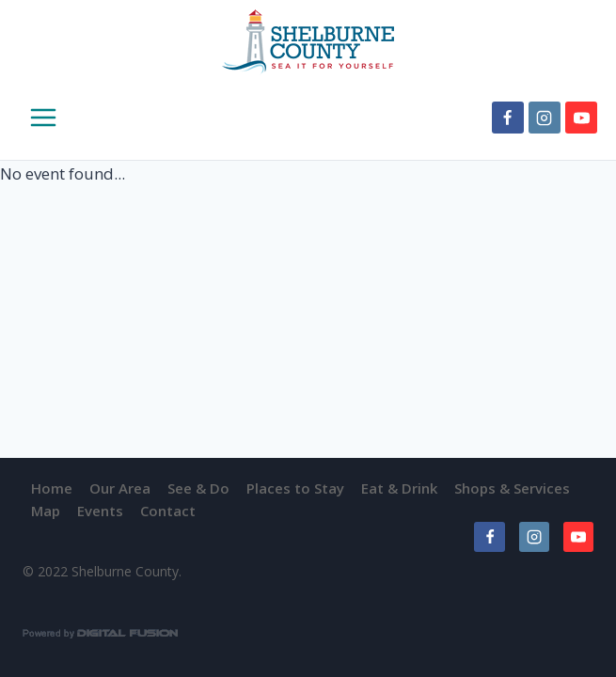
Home (52, 488)
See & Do (198, 488)
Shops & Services (512, 488)
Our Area (120, 488)
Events (100, 511)
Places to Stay (295, 488)
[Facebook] (508, 118)
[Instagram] (545, 118)
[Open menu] (30, 118)
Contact (168, 511)
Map (46, 511)
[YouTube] (581, 118)
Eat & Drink (399, 488)
